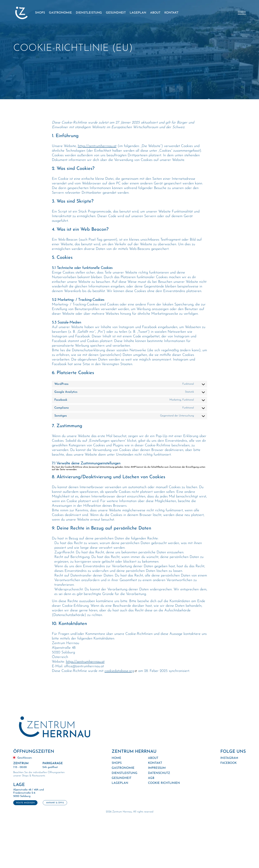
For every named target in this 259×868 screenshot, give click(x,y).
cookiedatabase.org (119, 671)
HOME (116, 758)
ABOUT (155, 13)
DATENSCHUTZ (159, 773)
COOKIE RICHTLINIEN (164, 783)
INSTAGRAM (229, 758)
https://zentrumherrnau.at (97, 146)
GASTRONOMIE (60, 13)
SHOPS (40, 13)
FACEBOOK (229, 763)
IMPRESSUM (157, 768)
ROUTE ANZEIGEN (25, 803)
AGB (151, 778)
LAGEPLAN (138, 13)
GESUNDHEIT (116, 13)
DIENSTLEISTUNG (89, 13)
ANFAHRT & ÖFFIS (55, 803)
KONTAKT (171, 13)
